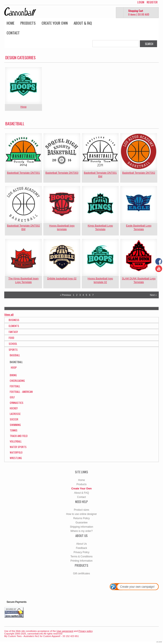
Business (14, 320)
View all (9, 315)
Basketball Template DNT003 (62, 173)
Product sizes (81, 510)
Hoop (23, 107)
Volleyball (16, 441)
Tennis (14, 430)
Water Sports (18, 447)
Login (141, 2)
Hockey (14, 408)
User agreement (65, 631)
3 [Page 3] (80, 295)
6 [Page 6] (90, 295)
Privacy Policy (82, 552)
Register (152, 2)
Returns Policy (81, 518)
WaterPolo (16, 452)
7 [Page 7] (93, 295)
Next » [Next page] (153, 295)
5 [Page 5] (86, 295)
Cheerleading (17, 381)
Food (11, 338)
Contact (13, 33)
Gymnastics (17, 403)
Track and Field (19, 436)
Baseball (15, 355)
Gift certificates (81, 574)
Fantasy (13, 332)
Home (11, 23)
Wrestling (16, 458)
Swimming (15, 425)
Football (15, 386)
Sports (13, 350)
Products (28, 23)
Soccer (14, 419)
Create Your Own (55, 23)
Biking (13, 375)
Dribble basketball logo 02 (62, 279)
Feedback (82, 548)
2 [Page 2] (77, 295)
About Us (81, 544)
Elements (14, 326)
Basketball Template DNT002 (139, 173)
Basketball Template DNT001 (23, 173)
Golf (12, 397)
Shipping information (81, 527)
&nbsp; (23, 85)
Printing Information (81, 561)
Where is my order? (82, 531)
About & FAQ (83, 23)
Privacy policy (86, 631)
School (13, 344)
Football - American (21, 392)
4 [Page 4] (83, 295)
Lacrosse (15, 414)
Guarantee (82, 523)
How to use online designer (82, 514)
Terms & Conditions (81, 557)
